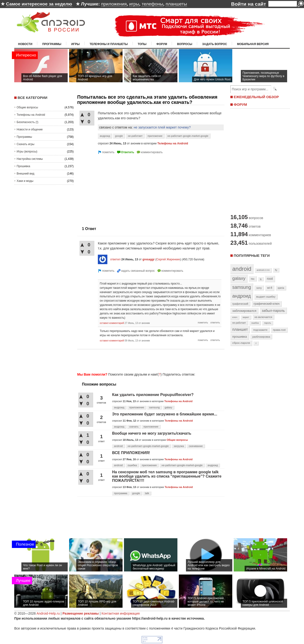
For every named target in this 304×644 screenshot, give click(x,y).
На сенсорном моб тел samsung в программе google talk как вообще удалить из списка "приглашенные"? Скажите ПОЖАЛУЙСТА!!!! (167, 476)
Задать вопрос (215, 44)
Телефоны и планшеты (109, 44)
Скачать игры (26, 144)
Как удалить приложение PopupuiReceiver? (153, 395)
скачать (134, 427)
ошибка (132, 465)
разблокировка (261, 337)
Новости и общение (30, 129)
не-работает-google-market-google (188, 136)
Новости (25, 44)
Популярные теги (252, 255)
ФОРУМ (240, 104)
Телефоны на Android (31, 115)
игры (134, 4)
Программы (52, 44)
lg (261, 279)
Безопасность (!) (27, 122)
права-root (279, 330)
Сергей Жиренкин (168, 259)
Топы (142, 44)
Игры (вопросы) (27, 152)
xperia (281, 288)
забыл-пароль (273, 311)
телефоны (152, 4)
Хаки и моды (25, 181)
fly (276, 270)
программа (121, 493)
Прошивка (23, 166)
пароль (268, 323)
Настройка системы (30, 159)
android (118, 446)
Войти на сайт (249, 4)
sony (259, 288)
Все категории (32, 98)
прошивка (240, 337)
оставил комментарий (112, 323)
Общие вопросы (27, 107)
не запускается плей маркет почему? (162, 127)
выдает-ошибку (266, 297)
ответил (115, 259)
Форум (162, 44)
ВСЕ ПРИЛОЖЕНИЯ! (131, 453)
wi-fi (270, 288)
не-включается (263, 317)
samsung (154, 407)
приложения (114, 4)
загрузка (179, 446)
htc (253, 279)
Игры (75, 44)
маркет (246, 317)
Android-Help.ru (48, 613)
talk (147, 493)
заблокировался (244, 311)
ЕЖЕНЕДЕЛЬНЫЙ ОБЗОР (256, 97)
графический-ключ (267, 304)
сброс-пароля (241, 343)
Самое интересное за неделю (39, 4)
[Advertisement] (117, 188)
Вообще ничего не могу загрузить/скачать (152, 433)
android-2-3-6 (263, 270)
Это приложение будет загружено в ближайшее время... (165, 414)
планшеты (176, 4)
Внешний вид (25, 174)
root (270, 279)
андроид (105, 136)
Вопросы (185, 44)
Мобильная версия (253, 44)
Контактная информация (121, 613)
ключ (235, 317)
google (119, 136)
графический (240, 304)
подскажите (260, 330)
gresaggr (149, 259)
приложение (155, 136)
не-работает (135, 136)
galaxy (168, 407)
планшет (240, 329)
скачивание (196, 446)
